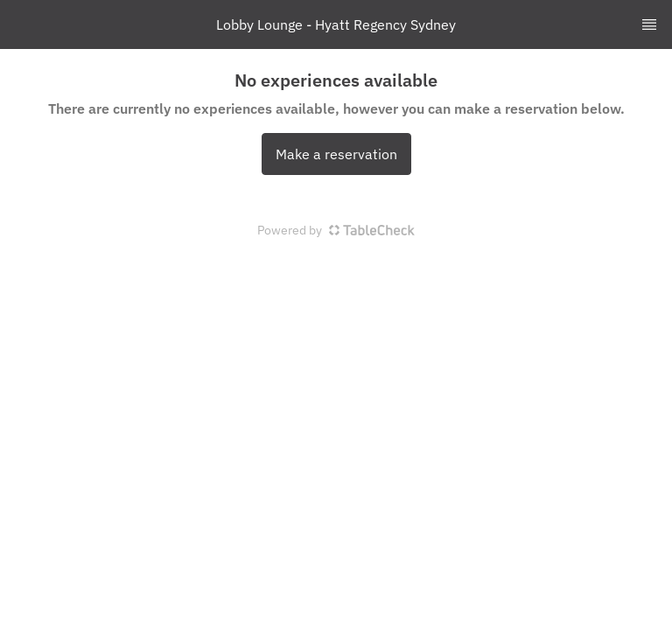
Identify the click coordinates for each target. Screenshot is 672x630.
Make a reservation (336, 154)
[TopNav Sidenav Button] (649, 24)
